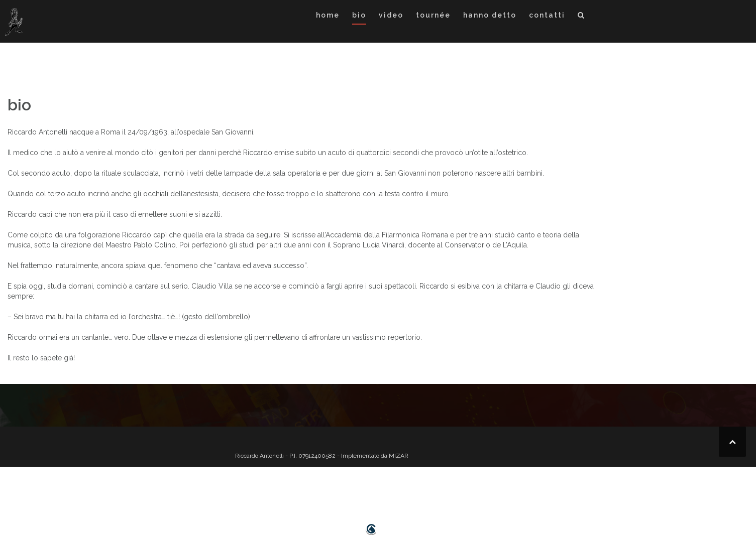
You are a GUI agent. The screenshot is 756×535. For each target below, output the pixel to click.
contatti (547, 15)
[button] (581, 17)
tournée (433, 15)
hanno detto (490, 15)
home (328, 15)
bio (359, 15)
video (391, 15)
